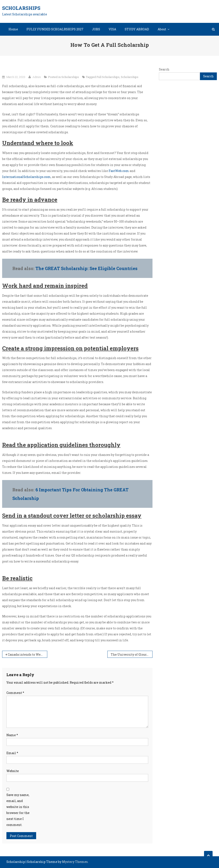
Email (12, 753)
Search (164, 69)
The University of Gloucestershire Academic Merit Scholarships (132, 654)
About (162, 29)
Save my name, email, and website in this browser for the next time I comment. (18, 810)
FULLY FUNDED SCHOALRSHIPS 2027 (55, 29)
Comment (15, 693)
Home (13, 29)
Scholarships (21, 8)
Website (13, 771)
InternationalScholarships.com (26, 177)
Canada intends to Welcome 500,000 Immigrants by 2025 (27, 654)
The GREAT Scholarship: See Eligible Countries (87, 268)
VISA (112, 29)
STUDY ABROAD (137, 29)
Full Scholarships (108, 77)
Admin (37, 77)
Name (12, 735)
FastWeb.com (119, 171)
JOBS (96, 29)
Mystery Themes (75, 862)
